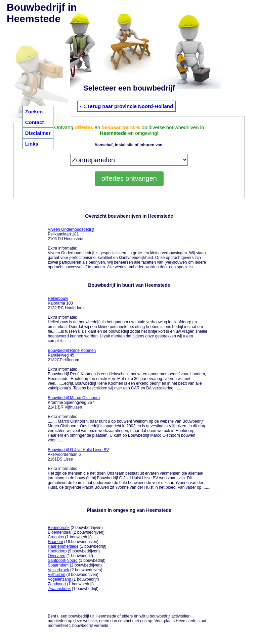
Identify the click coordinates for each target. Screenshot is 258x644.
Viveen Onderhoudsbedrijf (71, 229)
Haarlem (55, 542)
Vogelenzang (59, 579)
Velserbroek (58, 570)
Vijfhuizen (56, 575)
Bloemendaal (59, 532)
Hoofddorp (57, 551)
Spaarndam (58, 565)
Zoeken (34, 112)
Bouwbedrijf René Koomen (72, 351)
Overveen (56, 556)
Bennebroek (59, 528)
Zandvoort (57, 584)
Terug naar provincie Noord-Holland (130, 106)
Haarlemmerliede (63, 546)
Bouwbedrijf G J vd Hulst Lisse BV (78, 450)
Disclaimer (38, 133)
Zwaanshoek (59, 589)
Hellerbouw (58, 299)
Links (32, 144)
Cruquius (56, 537)
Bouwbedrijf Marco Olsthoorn (74, 398)
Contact (35, 122)
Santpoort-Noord (63, 560)
